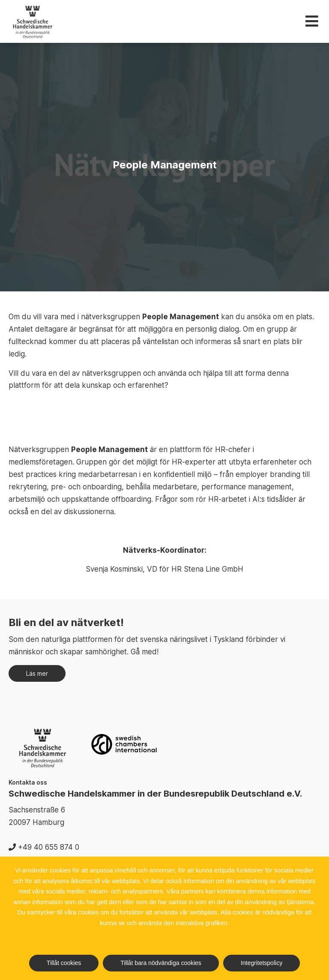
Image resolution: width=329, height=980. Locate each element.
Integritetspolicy (262, 963)
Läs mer (37, 673)
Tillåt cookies (64, 963)
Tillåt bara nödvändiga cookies (161, 963)
